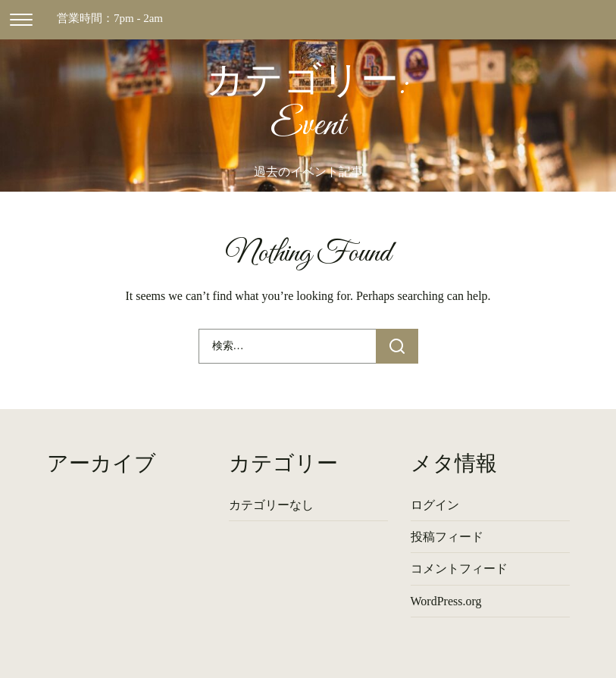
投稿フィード (447, 537)
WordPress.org (446, 601)
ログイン (435, 505)
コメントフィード (459, 569)
